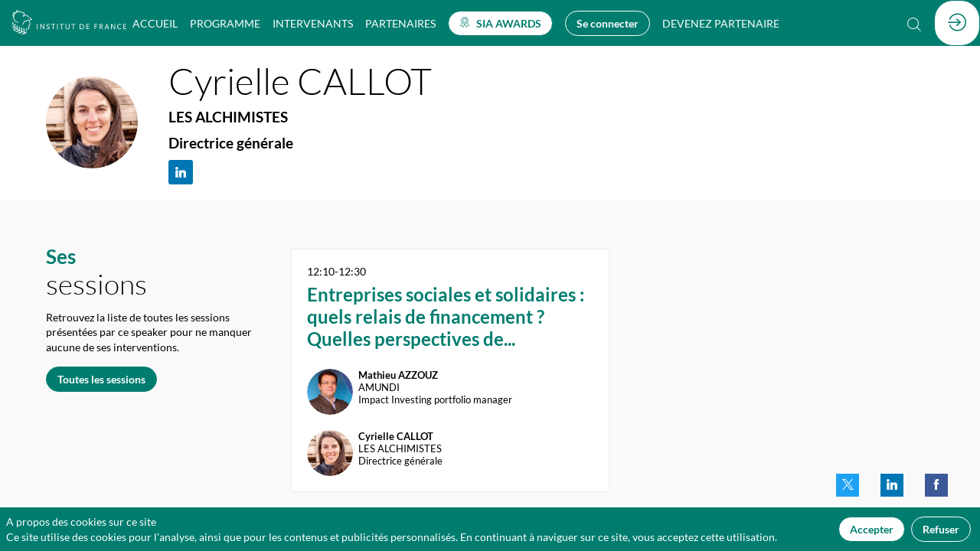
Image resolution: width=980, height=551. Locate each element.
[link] (155, 23)
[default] (721, 23)
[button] (500, 23)
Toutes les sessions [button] (101, 378)
